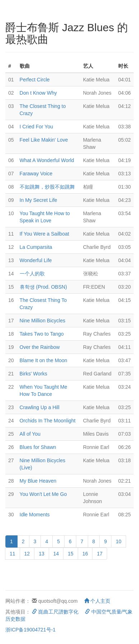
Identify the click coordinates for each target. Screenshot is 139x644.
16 (85, 554)
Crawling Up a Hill (40, 407)
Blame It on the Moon (44, 360)
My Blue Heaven (38, 481)
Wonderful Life (36, 260)
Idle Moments (35, 515)
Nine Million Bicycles (43, 321)
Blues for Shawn (38, 447)
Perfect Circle (35, 80)
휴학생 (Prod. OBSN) (43, 287)
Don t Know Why (38, 93)
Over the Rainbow (40, 347)
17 (100, 554)
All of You (30, 434)
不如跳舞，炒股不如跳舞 (47, 187)
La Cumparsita (36, 247)
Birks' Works (33, 374)
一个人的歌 (32, 274)
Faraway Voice (36, 174)
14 (56, 554)
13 (42, 554)
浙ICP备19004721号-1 (30, 630)
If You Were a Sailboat (44, 234)
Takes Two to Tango (42, 334)
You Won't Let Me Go (43, 494)
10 (119, 541)
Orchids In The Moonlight (48, 421)
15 (71, 554)
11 (13, 554)
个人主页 (97, 601)
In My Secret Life (39, 200)
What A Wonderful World (47, 160)
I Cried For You (36, 127)
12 (27, 554)
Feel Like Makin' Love (44, 140)
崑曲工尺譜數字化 (55, 612)
